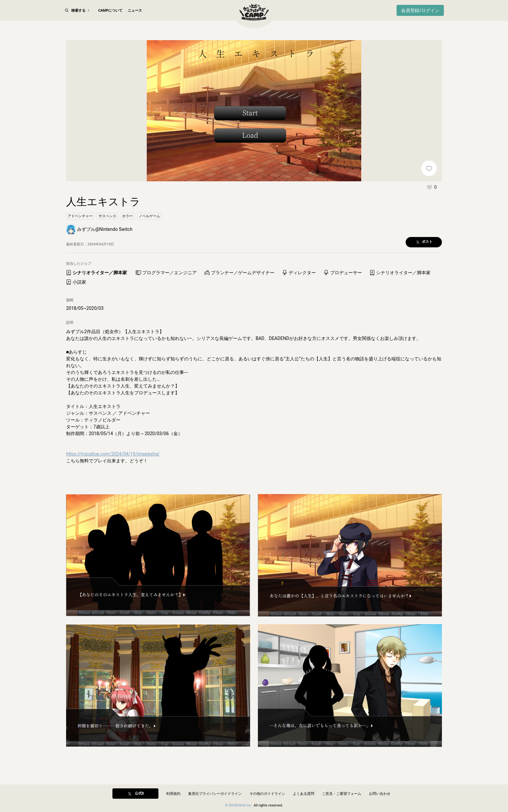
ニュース (135, 11)
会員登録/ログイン (420, 10)
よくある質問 (304, 794)
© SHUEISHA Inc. (238, 805)
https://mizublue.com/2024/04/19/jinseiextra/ (113, 468)
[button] (432, 201)
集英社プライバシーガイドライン (215, 794)
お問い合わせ (380, 794)
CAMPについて (110, 11)
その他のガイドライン (267, 794)
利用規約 (173, 794)
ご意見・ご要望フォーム (342, 794)
